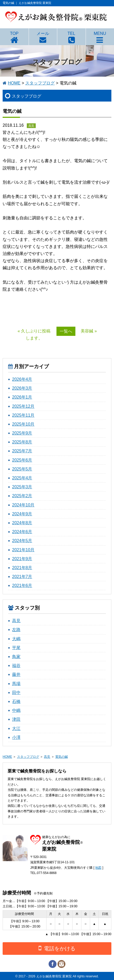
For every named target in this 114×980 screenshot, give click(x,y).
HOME (14, 83)
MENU (100, 33)
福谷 (16, 666)
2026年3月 (22, 388)
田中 (16, 693)
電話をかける (57, 948)
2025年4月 (22, 478)
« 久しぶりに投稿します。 (34, 335)
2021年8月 (22, 568)
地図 (98, 868)
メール (43, 33)
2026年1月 (22, 397)
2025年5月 (22, 469)
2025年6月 (22, 460)
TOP (14, 33)
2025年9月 (22, 433)
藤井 (16, 674)
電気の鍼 (61, 757)
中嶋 (16, 710)
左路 (16, 630)
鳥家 (16, 657)
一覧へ (66, 331)
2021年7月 (22, 577)
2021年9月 (22, 559)
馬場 (16, 684)
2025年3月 (22, 487)
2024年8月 (22, 523)
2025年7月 (22, 451)
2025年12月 (23, 406)
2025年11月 (23, 415)
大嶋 (16, 639)
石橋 (16, 701)
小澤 (16, 737)
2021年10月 (23, 550)
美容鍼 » (89, 331)
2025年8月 (22, 442)
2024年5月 (22, 541)
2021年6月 (22, 586)
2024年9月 (22, 514)
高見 (16, 621)
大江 (16, 729)
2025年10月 (23, 424)
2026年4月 (22, 379)
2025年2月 (22, 496)
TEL (71, 33)
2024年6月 (22, 532)
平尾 (16, 648)
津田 (16, 719)
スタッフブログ (40, 83)
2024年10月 (23, 505)
